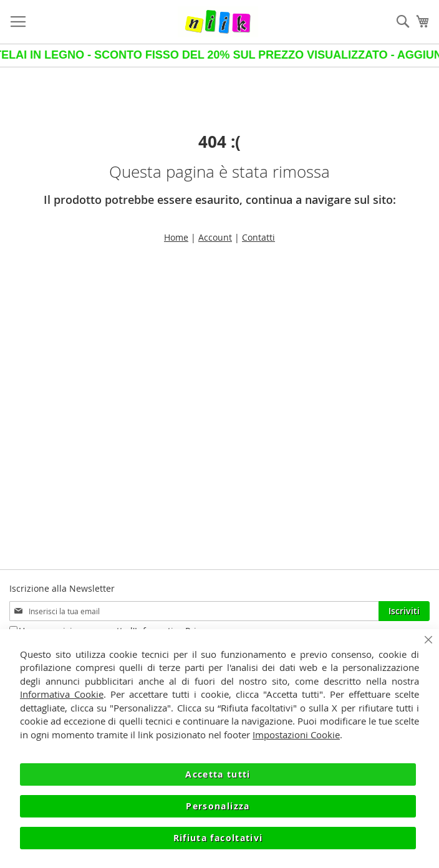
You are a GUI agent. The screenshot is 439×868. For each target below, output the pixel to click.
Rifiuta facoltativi (218, 838)
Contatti (258, 237)
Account (215, 237)
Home (176, 237)
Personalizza (218, 806)
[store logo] (218, 22)
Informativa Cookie (62, 694)
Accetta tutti (218, 774)
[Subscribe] (404, 611)
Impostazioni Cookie (296, 735)
